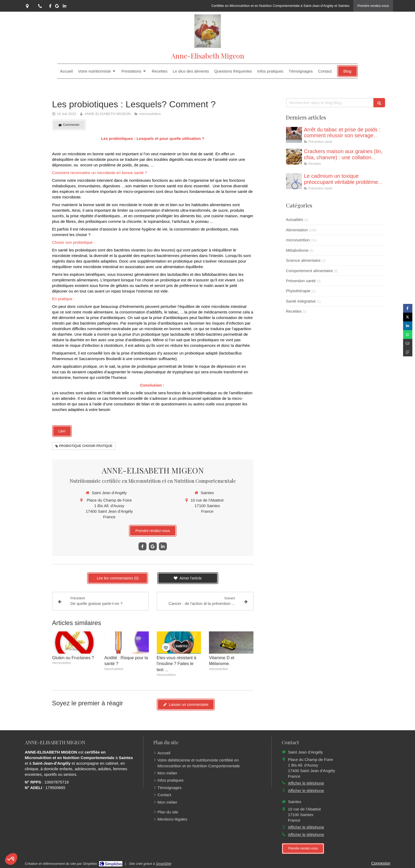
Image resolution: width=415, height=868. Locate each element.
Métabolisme (297, 250)
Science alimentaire (303, 260)
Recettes (294, 311)
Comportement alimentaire (309, 271)
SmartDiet (164, 864)
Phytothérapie (298, 291)
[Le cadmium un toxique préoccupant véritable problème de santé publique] (294, 181)
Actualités (295, 220)
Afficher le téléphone (306, 783)
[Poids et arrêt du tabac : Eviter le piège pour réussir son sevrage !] (294, 135)
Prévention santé (301, 281)
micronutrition (298, 240)
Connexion (381, 863)
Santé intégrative (301, 301)
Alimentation (297, 230)
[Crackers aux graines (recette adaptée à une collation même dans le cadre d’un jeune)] (294, 157)
